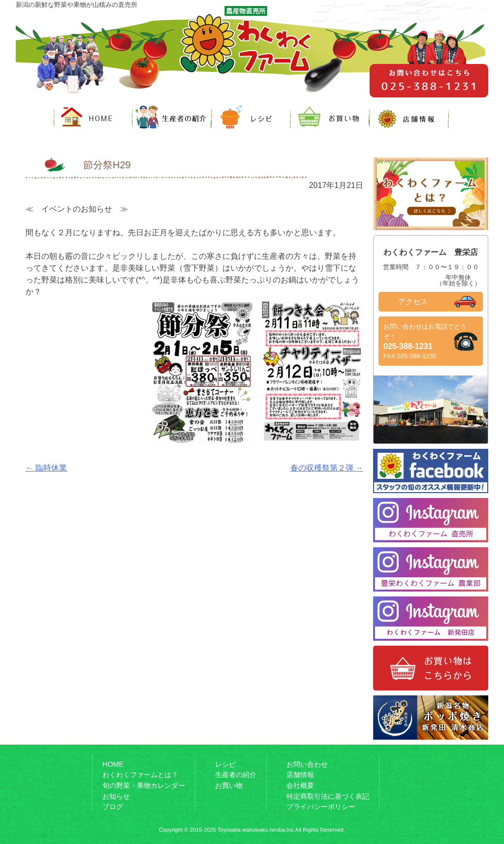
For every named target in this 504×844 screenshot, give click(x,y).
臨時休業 (46, 468)
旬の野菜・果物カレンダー (144, 785)
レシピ (225, 764)
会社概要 (300, 785)
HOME (113, 764)
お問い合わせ (307, 764)
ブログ (113, 807)
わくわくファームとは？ (140, 775)
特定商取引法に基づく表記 (328, 796)
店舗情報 (300, 775)
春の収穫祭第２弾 (327, 468)
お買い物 (229, 785)
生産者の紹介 (236, 775)
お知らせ (116, 796)
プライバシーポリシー (321, 807)
